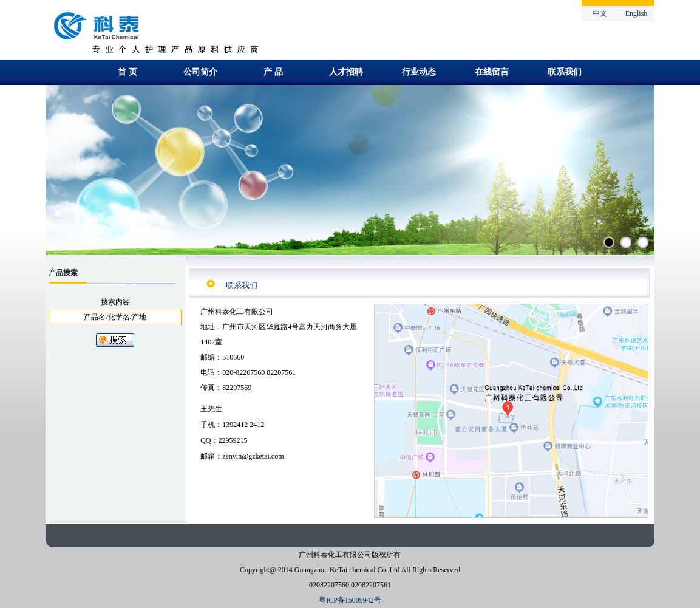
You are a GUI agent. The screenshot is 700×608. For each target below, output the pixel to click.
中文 (600, 13)
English (637, 13)
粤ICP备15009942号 (350, 600)
